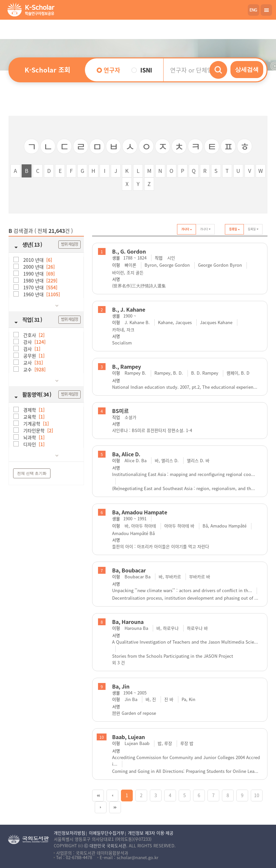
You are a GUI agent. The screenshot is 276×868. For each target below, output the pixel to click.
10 (257, 795)
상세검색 (247, 70)
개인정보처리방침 (69, 833)
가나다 (187, 229)
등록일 (234, 229)
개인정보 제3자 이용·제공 (151, 833)
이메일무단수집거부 (107, 833)
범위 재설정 (69, 244)
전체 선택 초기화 (32, 473)
